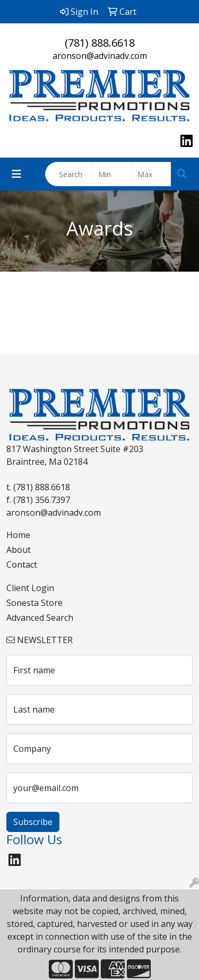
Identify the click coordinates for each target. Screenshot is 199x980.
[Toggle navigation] (16, 174)
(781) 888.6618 (100, 43)
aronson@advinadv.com (100, 56)
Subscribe (33, 822)
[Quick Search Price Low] (112, 174)
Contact (22, 565)
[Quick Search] (69, 174)
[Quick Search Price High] (152, 174)
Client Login (30, 588)
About (19, 550)
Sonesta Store (34, 603)
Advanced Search (40, 618)
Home (18, 535)
